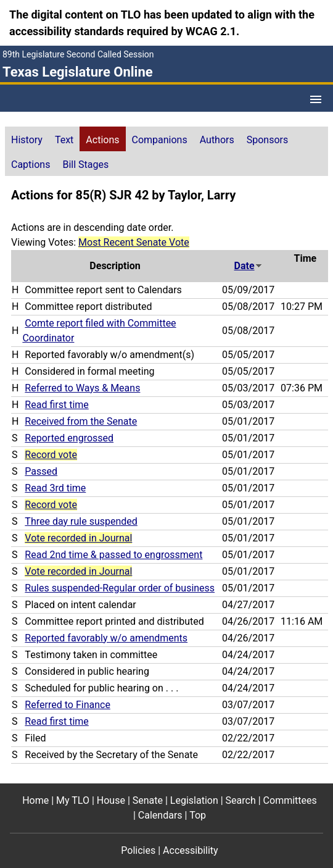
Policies (138, 850)
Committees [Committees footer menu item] (290, 800)
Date (249, 266)
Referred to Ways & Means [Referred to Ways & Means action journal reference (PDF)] (82, 388)
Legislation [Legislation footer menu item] (194, 800)
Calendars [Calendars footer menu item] (160, 815)
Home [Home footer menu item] (35, 800)
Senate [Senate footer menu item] (148, 800)
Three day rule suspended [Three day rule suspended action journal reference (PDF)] (81, 521)
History (27, 140)
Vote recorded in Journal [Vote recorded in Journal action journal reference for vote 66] (78, 538)
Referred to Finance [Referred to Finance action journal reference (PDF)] (68, 705)
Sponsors (268, 140)
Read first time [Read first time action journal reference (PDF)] (56, 405)
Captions (31, 165)
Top (198, 815)
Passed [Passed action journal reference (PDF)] (41, 471)
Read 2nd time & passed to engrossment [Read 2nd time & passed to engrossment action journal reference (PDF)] (113, 555)
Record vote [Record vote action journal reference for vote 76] (51, 505)
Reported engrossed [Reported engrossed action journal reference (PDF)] (69, 438)
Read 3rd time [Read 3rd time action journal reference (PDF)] (55, 488)
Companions (160, 140)
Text (64, 140)
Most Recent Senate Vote (134, 242)
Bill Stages (85, 165)
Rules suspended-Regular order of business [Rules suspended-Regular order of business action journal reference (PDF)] (120, 588)
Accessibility (191, 850)
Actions (102, 140)
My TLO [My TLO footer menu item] (73, 800)
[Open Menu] (316, 99)
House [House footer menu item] (111, 800)
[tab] (27, 139)
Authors (217, 140)
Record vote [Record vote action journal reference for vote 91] (51, 455)
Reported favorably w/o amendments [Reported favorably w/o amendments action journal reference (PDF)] (106, 638)
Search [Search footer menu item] (241, 800)
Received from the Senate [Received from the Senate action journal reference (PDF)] (81, 421)
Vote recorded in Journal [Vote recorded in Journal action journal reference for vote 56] (78, 571)
